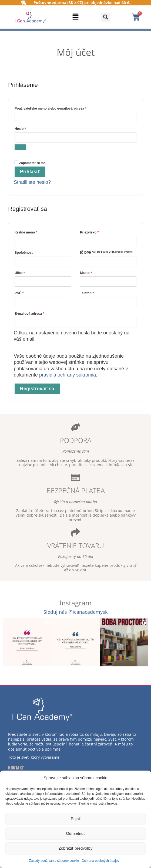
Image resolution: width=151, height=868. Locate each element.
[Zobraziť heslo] (20, 147)
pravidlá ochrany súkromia (68, 375)
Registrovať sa (37, 389)
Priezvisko (89, 232)
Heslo (27, 128)
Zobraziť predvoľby (76, 848)
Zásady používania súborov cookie (54, 861)
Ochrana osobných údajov (100, 861)
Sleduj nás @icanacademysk (75, 612)
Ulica (20, 273)
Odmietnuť (75, 833)
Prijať (76, 818)
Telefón (87, 293)
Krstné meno (26, 232)
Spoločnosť (24, 253)
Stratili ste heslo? (32, 182)
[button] (76, 17)
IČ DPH (107, 252)
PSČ (19, 293)
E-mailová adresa (36, 313)
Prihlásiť (30, 172)
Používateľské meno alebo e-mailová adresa (57, 108)
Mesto (86, 273)
